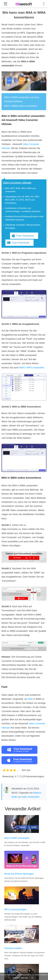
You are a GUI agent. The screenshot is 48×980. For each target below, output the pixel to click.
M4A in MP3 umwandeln (32, 368)
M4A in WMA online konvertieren (21, 106)
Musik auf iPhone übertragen (19, 874)
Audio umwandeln (30, 797)
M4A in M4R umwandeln (17, 838)
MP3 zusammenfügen (16, 909)
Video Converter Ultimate (17, 183)
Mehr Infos (25, 978)
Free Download (25, 236)
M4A (30, 699)
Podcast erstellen (13, 948)
